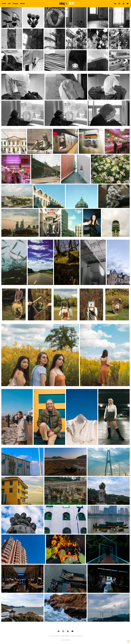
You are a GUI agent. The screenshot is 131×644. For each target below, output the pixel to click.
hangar (15, 4)
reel (9, 4)
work (4, 4)
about (22, 4)
